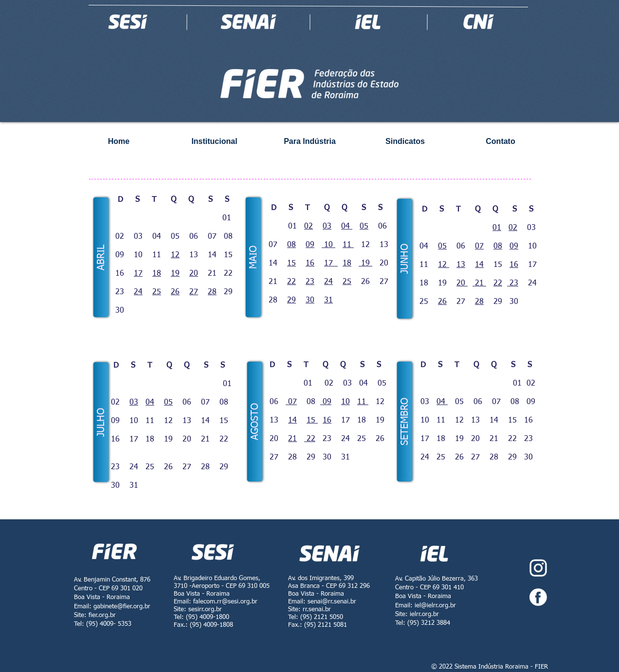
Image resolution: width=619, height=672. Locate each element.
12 (175, 255)
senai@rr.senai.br (332, 602)
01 (497, 228)
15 (291, 264)
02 (309, 227)
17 (138, 274)
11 (348, 245)
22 (291, 282)
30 (310, 301)
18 (157, 274)
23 (310, 282)
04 (347, 227)
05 (364, 227)
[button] (101, 257)
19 (175, 274)
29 (291, 301)
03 (327, 227)
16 (310, 264)
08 (291, 245)
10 (328, 245)
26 (175, 292)
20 (194, 274)
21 (479, 283)
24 (138, 292)
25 (157, 292)
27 (194, 292)
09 (310, 245)
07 (479, 247)
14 (479, 265)
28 (212, 292)
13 (461, 265)
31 (328, 301)
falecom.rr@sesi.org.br (225, 602)
